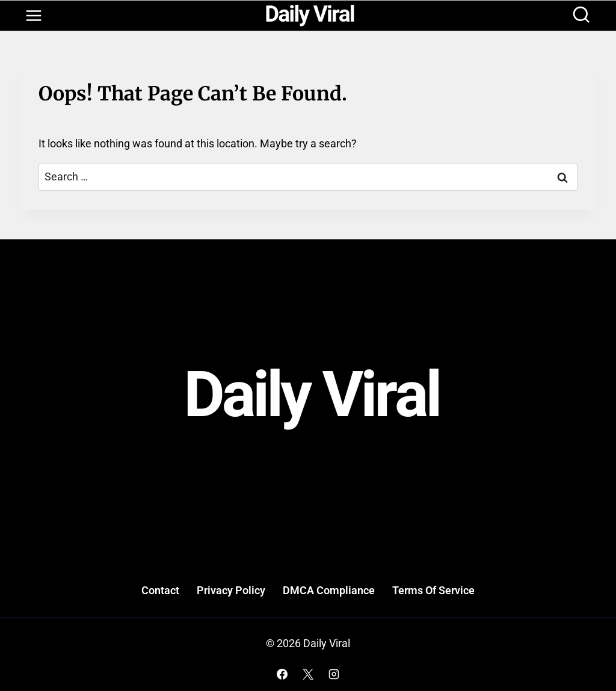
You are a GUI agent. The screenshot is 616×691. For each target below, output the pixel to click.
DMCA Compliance (329, 590)
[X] (308, 674)
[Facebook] (282, 674)
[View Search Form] (581, 16)
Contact (160, 590)
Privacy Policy (231, 590)
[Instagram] (334, 674)
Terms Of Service (433, 590)
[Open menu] (33, 16)
